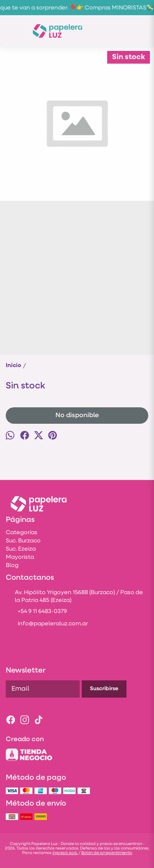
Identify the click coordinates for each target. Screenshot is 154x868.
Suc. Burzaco (23, 541)
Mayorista (20, 557)
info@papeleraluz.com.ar (47, 625)
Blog (12, 566)
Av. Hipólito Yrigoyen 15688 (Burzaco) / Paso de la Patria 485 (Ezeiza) (74, 597)
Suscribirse (104, 689)
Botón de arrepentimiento (107, 853)
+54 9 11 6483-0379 (36, 612)
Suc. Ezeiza (21, 549)
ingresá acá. (66, 853)
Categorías (22, 533)
